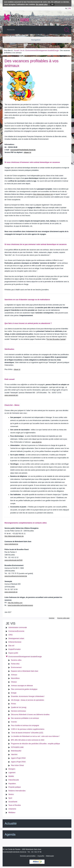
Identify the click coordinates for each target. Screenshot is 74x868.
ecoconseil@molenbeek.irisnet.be (23, 150)
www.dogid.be (37, 442)
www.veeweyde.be (11, 395)
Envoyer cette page (63, 618)
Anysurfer (41, 856)
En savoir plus (42, 4)
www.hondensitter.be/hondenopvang (20, 605)
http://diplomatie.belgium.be (43, 194)
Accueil (16, 50)
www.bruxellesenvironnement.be (16, 576)
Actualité (11, 823)
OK (52, 4)
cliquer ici (28, 152)
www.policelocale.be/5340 (14, 560)
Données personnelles (28, 856)
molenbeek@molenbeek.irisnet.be (14, 852)
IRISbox (37, 862)
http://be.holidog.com (15, 603)
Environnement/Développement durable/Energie (42, 50)
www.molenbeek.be (11, 544)
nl (66, 8)
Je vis (22, 50)
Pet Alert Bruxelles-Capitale (56, 339)
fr (70, 8)
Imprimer (52, 618)
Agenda (10, 834)
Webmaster (50, 856)
